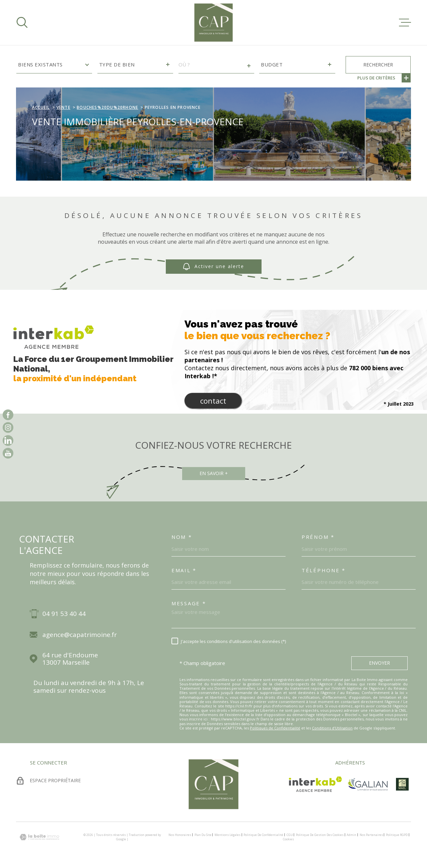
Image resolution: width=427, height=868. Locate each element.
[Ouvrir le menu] (405, 22)
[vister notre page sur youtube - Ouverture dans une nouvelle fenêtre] (8, 453)
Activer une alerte (214, 267)
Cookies (288, 839)
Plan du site (203, 835)
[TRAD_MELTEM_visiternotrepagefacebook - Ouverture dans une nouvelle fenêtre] (8, 415)
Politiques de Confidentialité (275, 728)
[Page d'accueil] (213, 23)
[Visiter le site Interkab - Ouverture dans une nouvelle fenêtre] (315, 784)
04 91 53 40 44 (64, 614)
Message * (189, 603)
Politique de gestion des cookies (320, 835)
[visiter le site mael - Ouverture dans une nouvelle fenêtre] (402, 784)
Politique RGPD (397, 835)
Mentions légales (228, 835)
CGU (290, 835)
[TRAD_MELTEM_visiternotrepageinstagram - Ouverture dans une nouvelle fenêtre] (8, 428)
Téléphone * (324, 570)
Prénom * (318, 537)
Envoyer (379, 663)
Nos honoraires (180, 835)
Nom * (182, 537)
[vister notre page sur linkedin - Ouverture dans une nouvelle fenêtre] (8, 440)
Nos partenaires (371, 835)
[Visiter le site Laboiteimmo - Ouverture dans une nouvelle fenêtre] (39, 837)
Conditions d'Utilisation (332, 728)
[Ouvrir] (22, 22)
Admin (351, 835)
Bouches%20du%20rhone (107, 107)
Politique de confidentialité (263, 835)
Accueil (41, 107)
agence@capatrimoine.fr (80, 635)
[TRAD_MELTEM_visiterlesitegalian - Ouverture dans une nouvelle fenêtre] (368, 784)
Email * (184, 570)
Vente (63, 107)
